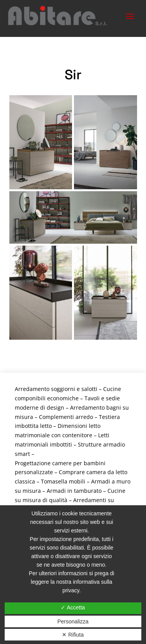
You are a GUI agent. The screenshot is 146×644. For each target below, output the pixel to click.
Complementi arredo (66, 417)
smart (22, 454)
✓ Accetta (73, 607)
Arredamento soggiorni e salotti (56, 389)
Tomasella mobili (63, 481)
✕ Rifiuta (73, 635)
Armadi (57, 491)
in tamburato (84, 491)
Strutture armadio (101, 444)
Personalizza (73, 621)
